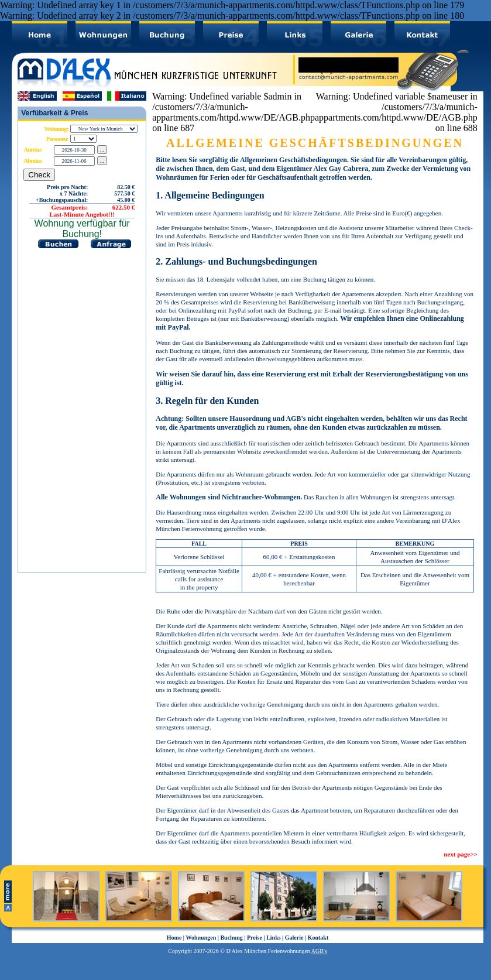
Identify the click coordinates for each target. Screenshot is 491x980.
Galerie (294, 938)
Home (174, 938)
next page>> (460, 854)
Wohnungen (201, 938)
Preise (255, 938)
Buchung (231, 938)
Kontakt (318, 938)
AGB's (319, 951)
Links (273, 938)
